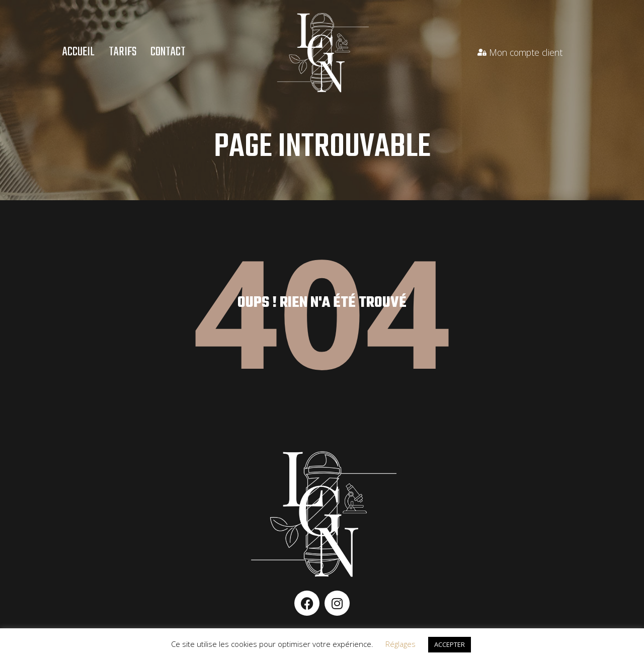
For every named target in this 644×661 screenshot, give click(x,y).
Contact (168, 52)
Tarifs (123, 52)
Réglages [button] (400, 644)
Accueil (78, 52)
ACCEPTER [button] (450, 644)
